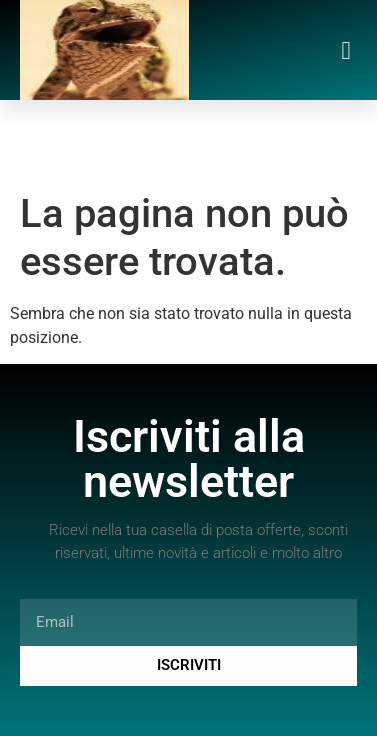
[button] (346, 50)
